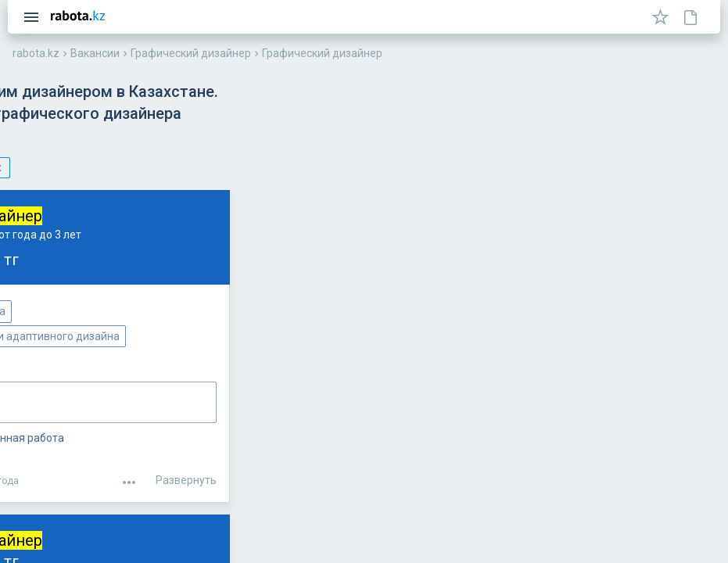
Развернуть (672, 456)
